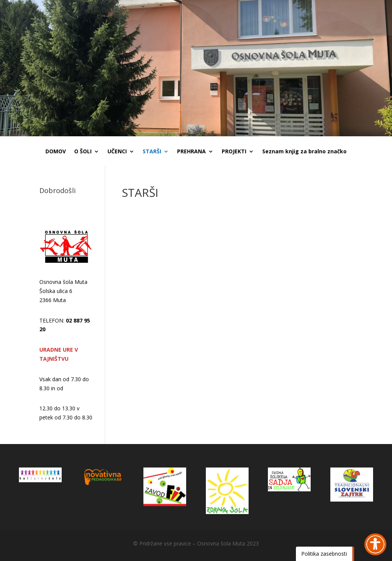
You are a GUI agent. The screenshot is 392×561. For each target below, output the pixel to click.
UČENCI (117, 152)
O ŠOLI (83, 152)
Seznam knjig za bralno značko (304, 152)
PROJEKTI (234, 152)
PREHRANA (191, 152)
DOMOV (56, 152)
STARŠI (152, 152)
